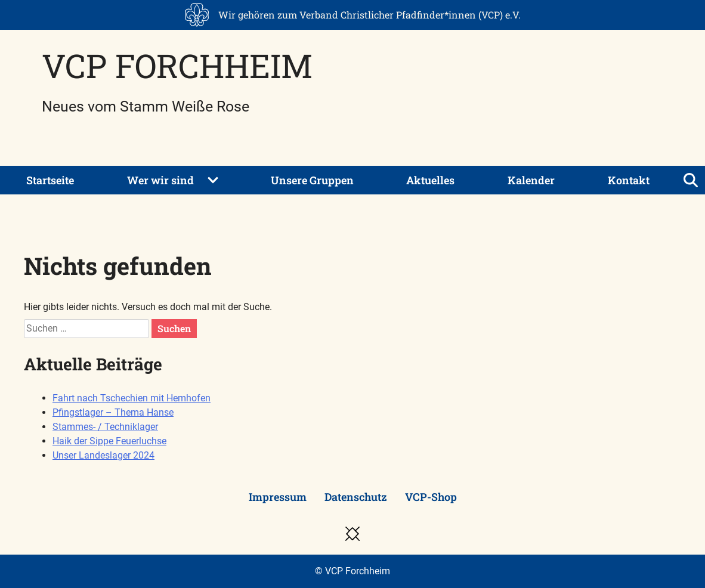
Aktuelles (430, 180)
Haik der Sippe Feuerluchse (109, 441)
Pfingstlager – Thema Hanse (113, 412)
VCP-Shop (431, 497)
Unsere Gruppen (312, 180)
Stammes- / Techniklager (105, 427)
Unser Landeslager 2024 (103, 455)
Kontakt (629, 180)
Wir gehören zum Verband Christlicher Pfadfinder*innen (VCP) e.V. (369, 15)
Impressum (278, 497)
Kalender (531, 180)
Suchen (174, 328)
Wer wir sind (160, 180)
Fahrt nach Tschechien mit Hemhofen (132, 398)
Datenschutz (356, 497)
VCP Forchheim (177, 65)
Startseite (50, 180)
